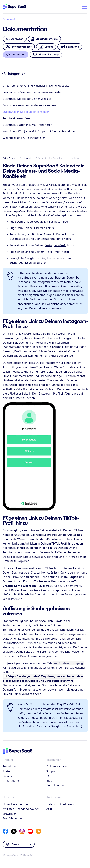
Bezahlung (70, 47)
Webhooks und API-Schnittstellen (24, 138)
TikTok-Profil (53, 252)
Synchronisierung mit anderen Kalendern (29, 105)
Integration (28, 158)
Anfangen (15, 39)
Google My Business (47, 222)
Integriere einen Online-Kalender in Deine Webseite (36, 86)
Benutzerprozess (19, 47)
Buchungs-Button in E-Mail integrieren (28, 125)
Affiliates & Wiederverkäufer (21, 809)
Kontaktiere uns (57, 785)
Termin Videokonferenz (18, 118)
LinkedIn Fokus (44, 228)
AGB (49, 809)
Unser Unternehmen (16, 804)
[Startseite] (18, 7)
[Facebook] (6, 831)
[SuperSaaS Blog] (39, 831)
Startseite (4, 158)
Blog (49, 781)
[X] (14, 831)
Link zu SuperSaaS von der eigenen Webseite (32, 92)
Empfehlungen (12, 818)
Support (9, 19)
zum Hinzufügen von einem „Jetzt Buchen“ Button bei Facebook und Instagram (49, 277)
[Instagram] (22, 831)
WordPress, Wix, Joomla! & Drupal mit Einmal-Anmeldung (40, 131)
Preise (7, 771)
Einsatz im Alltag (46, 54)
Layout (46, 47)
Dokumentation (57, 766)
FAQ (49, 776)
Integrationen (12, 781)
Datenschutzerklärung (61, 804)
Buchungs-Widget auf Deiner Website (27, 99)
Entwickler (9, 814)
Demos (7, 776)
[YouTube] (30, 831)
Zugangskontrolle (44, 39)
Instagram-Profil (56, 245)
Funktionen (10, 766)
